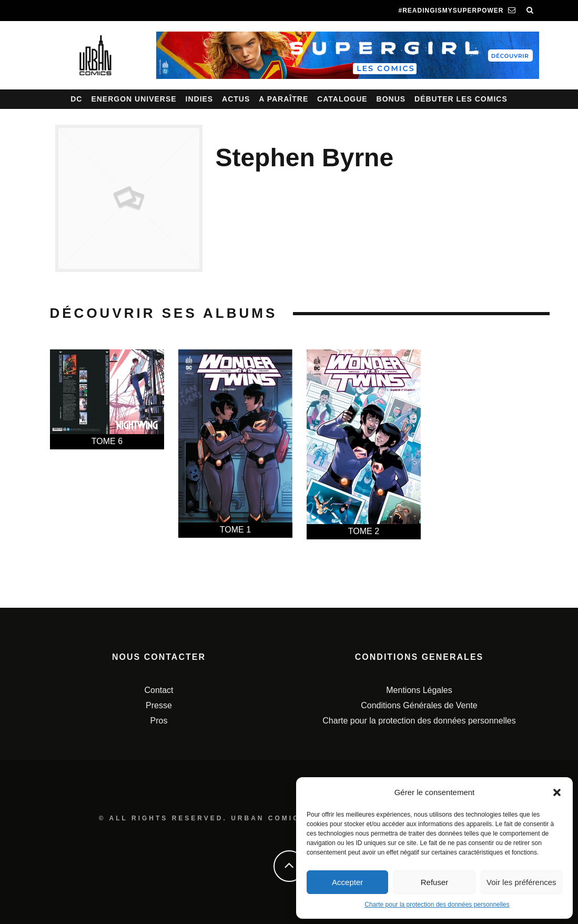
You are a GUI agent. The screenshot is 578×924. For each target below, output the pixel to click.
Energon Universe (134, 99)
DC (76, 99)
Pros (159, 721)
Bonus (391, 99)
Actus (236, 99)
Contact (159, 690)
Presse (159, 705)
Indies (200, 99)
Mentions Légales (419, 690)
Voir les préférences (521, 882)
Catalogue (342, 99)
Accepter (347, 882)
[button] (557, 792)
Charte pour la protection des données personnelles (437, 905)
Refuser (435, 882)
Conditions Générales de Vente (419, 705)
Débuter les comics (461, 99)
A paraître (283, 99)
